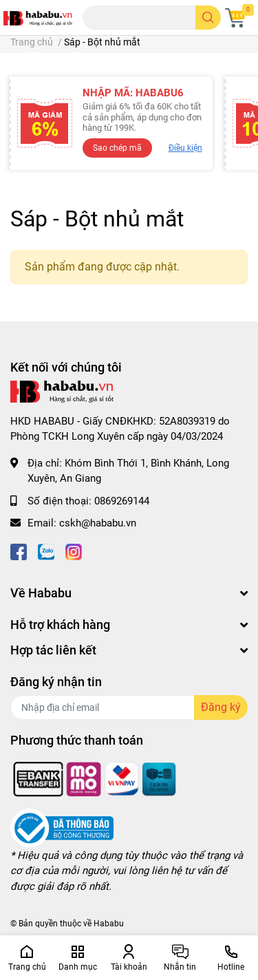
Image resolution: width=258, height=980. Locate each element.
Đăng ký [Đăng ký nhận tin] (221, 707)
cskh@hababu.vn (98, 523)
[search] (208, 18)
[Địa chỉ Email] (129, 707)
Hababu (109, 924)
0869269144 (122, 501)
